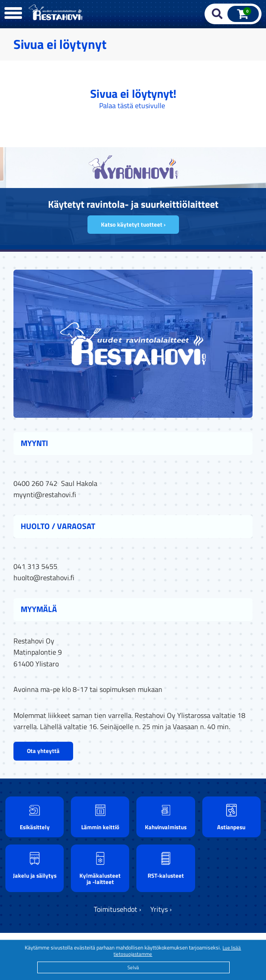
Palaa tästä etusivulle (132, 105)
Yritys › (161, 909)
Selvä (133, 967)
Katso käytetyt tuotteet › (133, 224)
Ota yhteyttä (43, 751)
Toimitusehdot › (118, 909)
